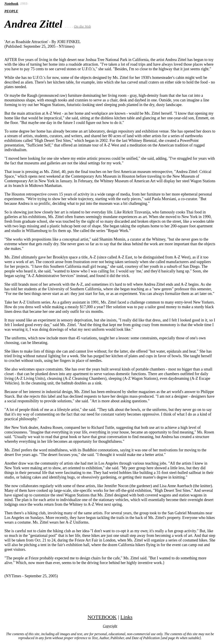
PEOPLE (11, 11)
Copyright (110, 626)
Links (126, 617)
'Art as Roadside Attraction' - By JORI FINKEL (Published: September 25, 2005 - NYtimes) (110, 302)
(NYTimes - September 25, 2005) (31, 576)
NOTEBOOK (102, 617)
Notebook (11, 4)
